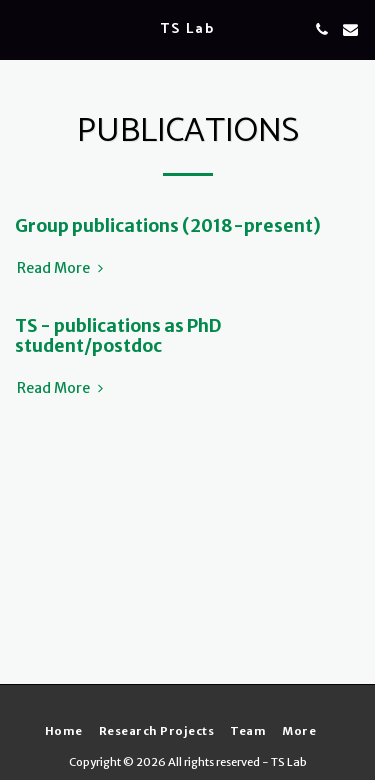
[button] (22, 28)
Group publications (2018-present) (168, 226)
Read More (62, 268)
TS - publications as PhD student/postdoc (118, 335)
